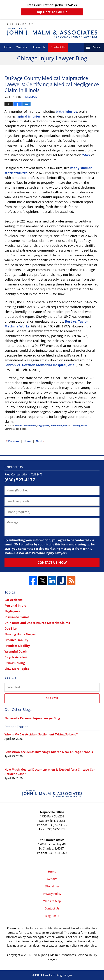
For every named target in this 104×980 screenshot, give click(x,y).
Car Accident (13, 600)
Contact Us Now (52, 562)
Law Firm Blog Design (52, 975)
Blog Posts (52, 916)
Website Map (52, 901)
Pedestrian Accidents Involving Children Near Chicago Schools (49, 752)
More (96, 47)
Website (22, 47)
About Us (39, 47)
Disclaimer (52, 886)
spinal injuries (29, 116)
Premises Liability (17, 646)
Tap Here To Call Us (52, 12)
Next (40, 441)
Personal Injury (59, 425)
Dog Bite (11, 629)
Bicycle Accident (16, 657)
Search (52, 698)
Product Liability (16, 640)
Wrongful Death (16, 651)
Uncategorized (79, 425)
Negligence (43, 425)
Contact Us (58, 47)
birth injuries (66, 111)
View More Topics (17, 669)
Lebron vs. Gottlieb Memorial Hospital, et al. (41, 365)
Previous (12, 441)
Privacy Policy (52, 894)
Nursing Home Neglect (21, 634)
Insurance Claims (17, 617)
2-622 (86, 155)
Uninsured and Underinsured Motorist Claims (37, 623)
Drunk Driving (15, 663)
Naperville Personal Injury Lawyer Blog (32, 718)
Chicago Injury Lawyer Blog (52, 31)
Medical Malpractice (26, 425)
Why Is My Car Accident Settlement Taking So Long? (41, 734)
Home (7, 47)
